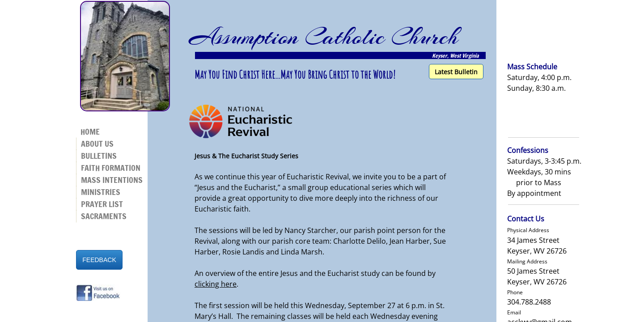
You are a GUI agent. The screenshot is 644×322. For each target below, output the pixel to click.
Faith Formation (111, 168)
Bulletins (99, 156)
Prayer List (102, 204)
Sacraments (104, 216)
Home (90, 131)
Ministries (101, 192)
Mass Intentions (112, 180)
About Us (97, 144)
